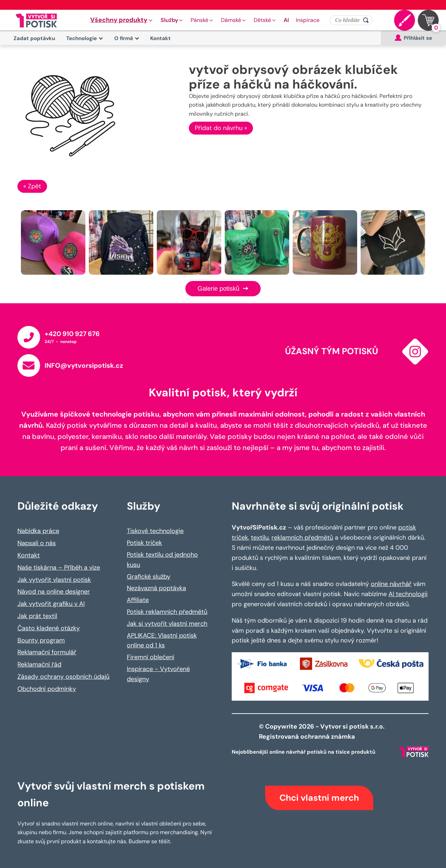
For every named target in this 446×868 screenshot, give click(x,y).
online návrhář (391, 584)
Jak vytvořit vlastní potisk (54, 580)
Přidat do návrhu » (221, 128)
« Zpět (32, 186)
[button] (122, 20)
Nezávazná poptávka (156, 588)
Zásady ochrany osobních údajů (63, 677)
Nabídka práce (38, 531)
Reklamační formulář (47, 652)
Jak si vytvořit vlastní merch (167, 624)
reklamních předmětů (302, 538)
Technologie (85, 38)
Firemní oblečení (151, 657)
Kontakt (160, 38)
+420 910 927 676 (72, 334)
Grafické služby (149, 577)
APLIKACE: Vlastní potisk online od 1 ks (162, 641)
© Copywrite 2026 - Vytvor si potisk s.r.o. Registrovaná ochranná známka (322, 732)
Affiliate (138, 600)
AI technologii (408, 594)
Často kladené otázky (49, 628)
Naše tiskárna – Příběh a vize (59, 568)
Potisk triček (144, 543)
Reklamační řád (39, 664)
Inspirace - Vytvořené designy (158, 674)
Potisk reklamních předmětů (167, 612)
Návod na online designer (54, 592)
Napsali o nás (37, 543)
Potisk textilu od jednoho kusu (162, 560)
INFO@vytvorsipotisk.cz (84, 366)
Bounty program (41, 640)
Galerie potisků (223, 289)
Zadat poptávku (34, 38)
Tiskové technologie (155, 531)
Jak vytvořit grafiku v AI (51, 604)
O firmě (127, 38)
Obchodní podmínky (47, 689)
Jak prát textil (37, 616)
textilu (260, 538)
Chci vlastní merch (319, 798)
